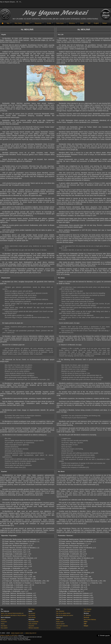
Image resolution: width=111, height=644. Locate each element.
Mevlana (72, 24)
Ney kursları (32, 615)
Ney (8, 24)
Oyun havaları (88, 609)
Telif (89, 23)
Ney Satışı (18, 23)
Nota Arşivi (60, 24)
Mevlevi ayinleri (60, 624)
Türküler (58, 628)
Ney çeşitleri (4, 628)
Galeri (82, 23)
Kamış (3, 624)
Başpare (3, 619)
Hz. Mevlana (87, 615)
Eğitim (28, 24)
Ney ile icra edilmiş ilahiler (63, 613)
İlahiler (58, 619)
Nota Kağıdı (87, 611)
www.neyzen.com (17, 633)
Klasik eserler (60, 622)
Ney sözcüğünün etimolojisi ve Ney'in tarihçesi (14, 615)
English (96, 23)
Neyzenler (38, 24)
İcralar (49, 24)
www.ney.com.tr (31, 633)
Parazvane (4, 622)
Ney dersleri (32, 613)
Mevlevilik (86, 617)
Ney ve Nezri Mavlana (90, 619)
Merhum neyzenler (34, 628)
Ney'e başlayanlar (33, 622)
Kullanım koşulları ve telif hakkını (9, 635)
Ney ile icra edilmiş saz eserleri (65, 615)
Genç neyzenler (33, 624)
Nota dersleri (32, 617)
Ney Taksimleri (60, 611)
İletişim (105, 23)
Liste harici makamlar (62, 626)
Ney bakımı (4, 626)
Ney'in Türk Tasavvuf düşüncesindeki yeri (12, 613)
